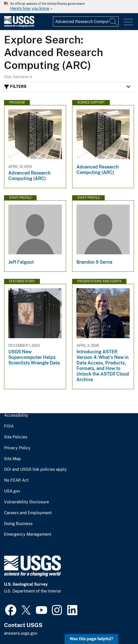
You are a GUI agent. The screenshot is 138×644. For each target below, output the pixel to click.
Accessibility (16, 415)
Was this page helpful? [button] (91, 639)
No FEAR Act (16, 480)
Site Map (12, 459)
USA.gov (12, 491)
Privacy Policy (17, 448)
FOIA (9, 426)
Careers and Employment (28, 513)
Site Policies (16, 437)
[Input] (86, 21)
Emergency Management (28, 534)
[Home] (19, 26)
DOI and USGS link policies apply (35, 469)
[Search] (114, 21)
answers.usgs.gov (21, 633)
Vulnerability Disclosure (26, 502)
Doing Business (18, 524)
